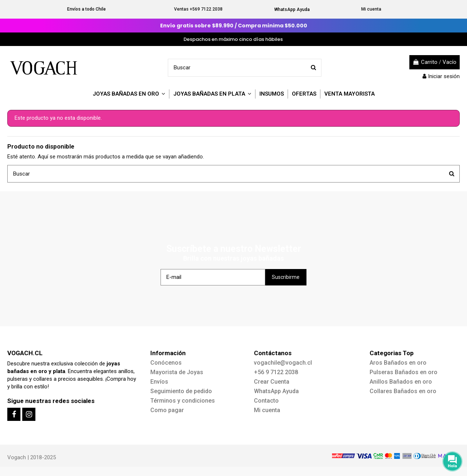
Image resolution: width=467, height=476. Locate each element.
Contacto (266, 401)
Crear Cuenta (272, 382)
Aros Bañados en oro (398, 363)
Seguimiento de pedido (181, 391)
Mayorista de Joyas (177, 372)
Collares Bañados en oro (403, 391)
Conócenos (166, 363)
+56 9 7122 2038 (276, 372)
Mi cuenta (371, 9)
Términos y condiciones (183, 401)
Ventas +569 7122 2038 (198, 9)
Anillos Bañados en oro (401, 382)
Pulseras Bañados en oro (404, 372)
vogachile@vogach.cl (283, 363)
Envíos (159, 382)
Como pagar (167, 410)
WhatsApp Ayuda (292, 9)
